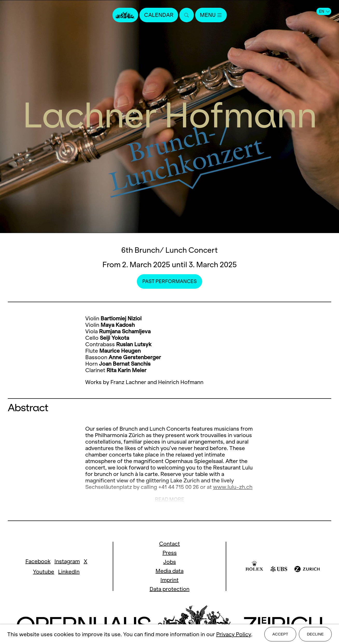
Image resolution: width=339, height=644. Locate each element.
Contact (169, 544)
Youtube (44, 572)
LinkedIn (69, 572)
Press (170, 553)
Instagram (67, 561)
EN (324, 11)
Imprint (169, 580)
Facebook (38, 561)
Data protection (169, 589)
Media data (169, 571)
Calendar (159, 15)
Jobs (170, 562)
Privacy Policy (234, 634)
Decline (315, 634)
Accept (280, 634)
